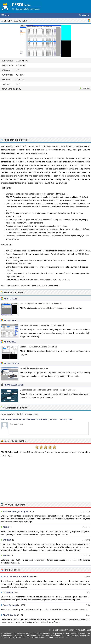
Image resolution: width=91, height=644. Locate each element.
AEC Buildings (11, 363)
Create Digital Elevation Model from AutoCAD (41, 304)
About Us (53, 630)
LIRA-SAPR (8, 592)
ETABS (6, 527)
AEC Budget (10, 320)
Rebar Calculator (14, 385)
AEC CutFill (10, 342)
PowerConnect (10, 605)
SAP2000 (7, 540)
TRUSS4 (6, 555)
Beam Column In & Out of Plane (17, 577)
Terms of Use (64, 630)
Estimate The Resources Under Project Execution (43, 325)
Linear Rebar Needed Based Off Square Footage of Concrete (48, 390)
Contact (87, 630)
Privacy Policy (77, 630)
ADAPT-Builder (10, 615)
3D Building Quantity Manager (34, 368)
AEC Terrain (10, 299)
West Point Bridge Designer (16, 511)
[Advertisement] (46, 114)
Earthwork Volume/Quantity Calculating (38, 347)
